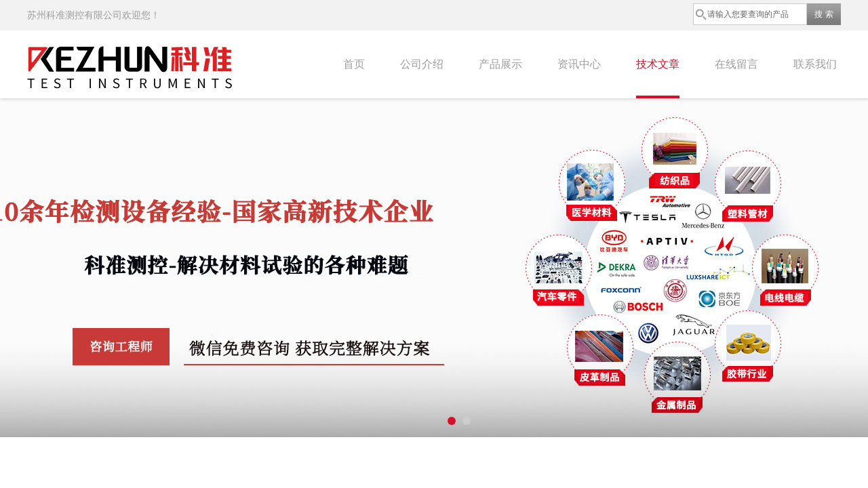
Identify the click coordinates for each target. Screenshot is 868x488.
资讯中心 (579, 64)
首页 (354, 64)
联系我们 (815, 64)
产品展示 (500, 64)
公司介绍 (422, 64)
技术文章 (658, 64)
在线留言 (736, 64)
